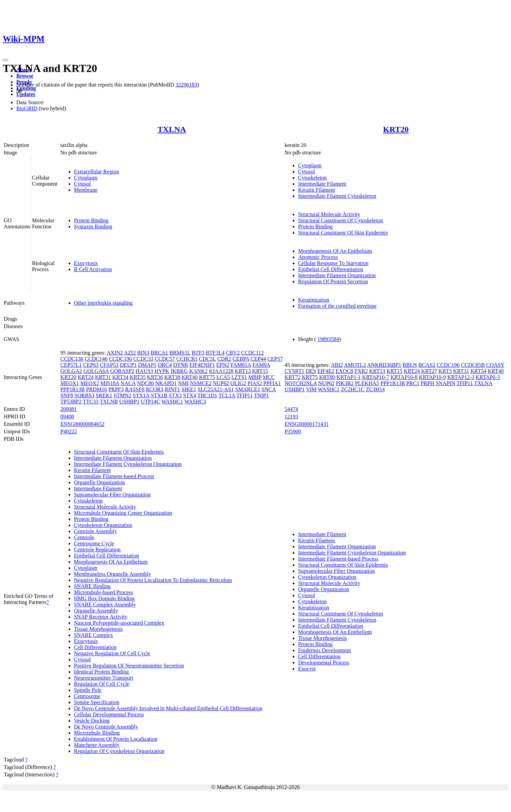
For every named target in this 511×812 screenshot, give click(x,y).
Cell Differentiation (95, 647)
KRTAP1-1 (349, 377)
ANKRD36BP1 (384, 365)
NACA (128, 383)
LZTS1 (239, 377)
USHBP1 (129, 402)
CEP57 (275, 359)
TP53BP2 (71, 402)
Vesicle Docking (92, 721)
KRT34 (120, 377)
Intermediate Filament (322, 184)
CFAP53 (109, 365)
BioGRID (27, 108)
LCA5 (223, 377)
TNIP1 (261, 395)
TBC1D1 (207, 395)
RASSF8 (135, 389)
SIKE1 (189, 389)
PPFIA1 (272, 383)
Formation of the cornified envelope (337, 306)
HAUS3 (145, 371)
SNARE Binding (92, 586)
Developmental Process (324, 663)
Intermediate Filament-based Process (114, 476)
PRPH (427, 383)
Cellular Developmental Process (109, 714)
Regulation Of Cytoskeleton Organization (119, 751)
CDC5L (207, 359)
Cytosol (83, 184)
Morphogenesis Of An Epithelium (335, 251)
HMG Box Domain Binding (104, 598)
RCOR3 (154, 389)
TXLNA (172, 129)
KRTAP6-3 (488, 377)
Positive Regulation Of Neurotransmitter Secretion (129, 666)
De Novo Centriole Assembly (106, 727)
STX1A (141, 395)
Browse (25, 76)
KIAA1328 (221, 371)
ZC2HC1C (353, 389)
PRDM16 (97, 389)
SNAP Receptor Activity (101, 617)
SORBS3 (84, 395)
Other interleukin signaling (103, 303)
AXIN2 (115, 353)
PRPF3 (116, 389)
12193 (291, 417)
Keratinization (314, 300)
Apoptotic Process (318, 257)
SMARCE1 (248, 389)
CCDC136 (72, 359)
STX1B (159, 395)
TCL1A (227, 395)
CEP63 (91, 365)
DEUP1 (128, 365)
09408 (67, 417)
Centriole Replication (97, 550)
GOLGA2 (71, 371)
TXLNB (109, 402)
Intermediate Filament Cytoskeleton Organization (128, 464)
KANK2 (198, 371)
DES (311, 371)
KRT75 (207, 377)
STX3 (175, 395)
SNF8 (67, 395)
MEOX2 (90, 383)
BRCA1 (159, 353)
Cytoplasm (86, 178)
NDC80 (146, 383)
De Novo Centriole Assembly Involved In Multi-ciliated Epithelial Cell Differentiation (168, 708)
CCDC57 (165, 359)
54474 (291, 409)
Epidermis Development (325, 650)
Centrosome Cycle (94, 543)
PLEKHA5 (367, 383)
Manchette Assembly (97, 745)
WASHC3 (195, 402)
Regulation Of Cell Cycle (102, 684)
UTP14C (151, 402)
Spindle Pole (88, 690)
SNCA (269, 389)
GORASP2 (122, 371)
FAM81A (241, 365)
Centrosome (87, 696)
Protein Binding (91, 220)
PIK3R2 (345, 383)
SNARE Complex (94, 635)
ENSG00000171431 (307, 424)
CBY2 (233, 353)
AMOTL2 (355, 365)
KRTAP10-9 (433, 377)
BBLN (410, 365)
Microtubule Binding (97, 733)
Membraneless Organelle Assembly (113, 574)
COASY (495, 365)
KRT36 (155, 377)
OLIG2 (238, 383)
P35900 (293, 431)
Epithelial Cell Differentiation (331, 269)
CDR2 (224, 359)
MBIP (255, 377)
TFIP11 (244, 395)
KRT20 (396, 129)
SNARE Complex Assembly (105, 605)
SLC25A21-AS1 (216, 389)
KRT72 (293, 377)
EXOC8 (345, 371)
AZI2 (130, 353)
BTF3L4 (215, 353)
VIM (311, 389)
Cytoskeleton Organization (103, 525)
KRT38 (172, 377)
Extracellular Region (97, 172)
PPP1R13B (73, 389)
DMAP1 (147, 365)
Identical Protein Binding (102, 672)
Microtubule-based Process (104, 592)
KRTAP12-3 (461, 377)
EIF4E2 (326, 371)
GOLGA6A (96, 371)
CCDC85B (473, 365)
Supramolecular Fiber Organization (112, 495)
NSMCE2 (201, 383)
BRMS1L (180, 353)
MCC (269, 377)
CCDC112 (252, 353)
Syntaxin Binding (93, 226)
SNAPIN (445, 383)
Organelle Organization (99, 482)
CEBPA (241, 359)
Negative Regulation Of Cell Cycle (112, 653)
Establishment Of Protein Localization (116, 739)
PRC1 (413, 383)
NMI (183, 383)
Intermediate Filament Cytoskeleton (337, 196)
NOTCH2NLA (301, 383)
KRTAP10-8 (404, 377)
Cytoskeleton (312, 178)
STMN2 (123, 395)
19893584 (328, 339)
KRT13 (243, 371)
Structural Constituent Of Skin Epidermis (343, 233)
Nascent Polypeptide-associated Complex (119, 623)
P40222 (69, 431)
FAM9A (261, 365)
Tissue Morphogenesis (98, 629)
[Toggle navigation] (5, 60)
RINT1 (172, 389)
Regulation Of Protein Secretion (333, 281)
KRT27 (429, 371)
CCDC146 (96, 359)
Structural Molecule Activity (329, 214)
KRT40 (190, 377)
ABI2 (337, 365)
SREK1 (104, 395)
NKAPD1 (166, 383)
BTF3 (198, 353)
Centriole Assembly (96, 531)
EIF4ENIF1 (202, 365)
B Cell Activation (93, 269)
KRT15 (260, 371)
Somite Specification (97, 702)
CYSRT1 (295, 371)
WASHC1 (172, 402)
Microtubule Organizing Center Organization (123, 513)
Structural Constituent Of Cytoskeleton (341, 220)
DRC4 (165, 365)
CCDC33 (143, 359)
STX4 (189, 395)
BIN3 (143, 353)
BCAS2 (427, 365)
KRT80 (327, 377)
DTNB (181, 365)
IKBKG (179, 371)
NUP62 (221, 383)
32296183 (186, 85)
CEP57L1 (71, 365)
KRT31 (103, 377)
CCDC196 (121, 359)
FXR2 (361, 371)
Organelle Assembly (96, 611)
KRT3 (445, 371)
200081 (69, 409)
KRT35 (138, 377)
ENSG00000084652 (83, 424)
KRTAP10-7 (376, 377)
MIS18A (110, 383)
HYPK (162, 371)
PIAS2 (255, 383)
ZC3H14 (375, 389)
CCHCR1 (187, 359)
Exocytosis (86, 263)
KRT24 (86, 377)
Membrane (86, 190)
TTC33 (91, 402)
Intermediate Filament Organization (337, 275)
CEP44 (258, 359)
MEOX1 (70, 383)
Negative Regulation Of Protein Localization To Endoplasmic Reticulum (153, 580)
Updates (26, 94)
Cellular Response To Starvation (333, 263)
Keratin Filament (317, 190)
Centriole (84, 537)
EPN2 (223, 365)
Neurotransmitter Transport (104, 678)
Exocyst (307, 669)
